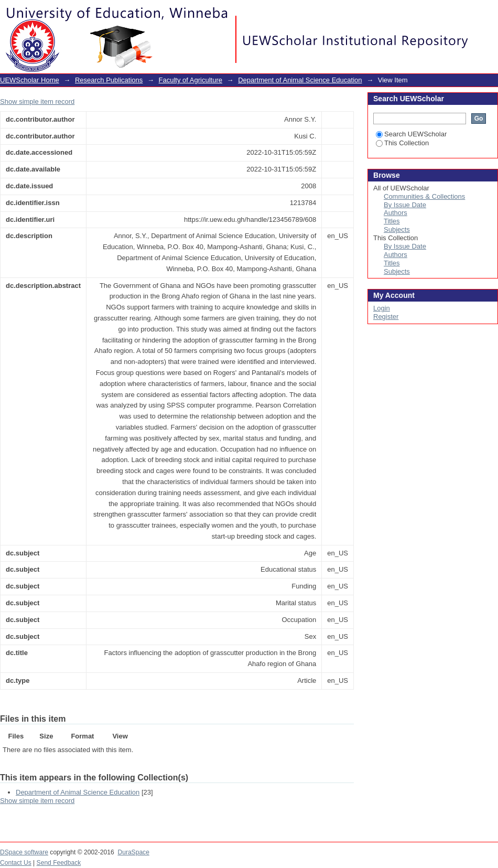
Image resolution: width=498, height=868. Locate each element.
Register (386, 317)
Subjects (397, 229)
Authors (396, 213)
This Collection (402, 143)
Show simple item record (37, 101)
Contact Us (16, 863)
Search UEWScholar (411, 134)
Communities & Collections (424, 196)
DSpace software (24, 852)
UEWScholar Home (30, 80)
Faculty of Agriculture (191, 80)
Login (490, 13)
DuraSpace (133, 852)
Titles (392, 221)
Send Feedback (59, 863)
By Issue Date (405, 205)
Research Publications (109, 80)
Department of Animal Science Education (300, 80)
